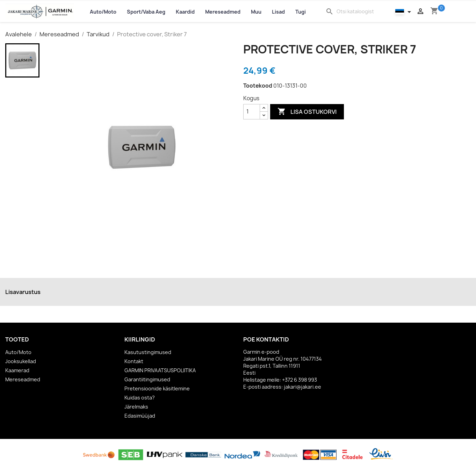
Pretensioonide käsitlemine (157, 388)
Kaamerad (17, 370)
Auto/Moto (18, 352)
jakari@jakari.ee (302, 387)
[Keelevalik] (404, 11)
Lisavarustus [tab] (23, 292)
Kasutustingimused (148, 352)
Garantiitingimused (147, 379)
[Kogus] (252, 112)
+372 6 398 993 (300, 380)
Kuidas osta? (140, 398)
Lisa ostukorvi (307, 112)
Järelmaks (136, 407)
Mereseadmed (23, 379)
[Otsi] (359, 12)
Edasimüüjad (140, 416)
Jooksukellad (21, 361)
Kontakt (134, 361)
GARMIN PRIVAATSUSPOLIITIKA (160, 370)
